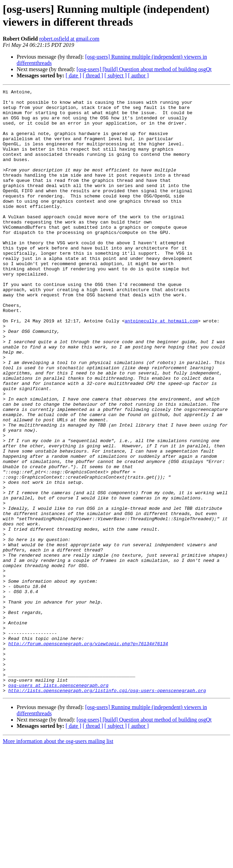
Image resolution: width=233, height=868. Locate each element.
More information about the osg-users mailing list (58, 862)
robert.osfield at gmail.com (69, 39)
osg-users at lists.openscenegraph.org (59, 805)
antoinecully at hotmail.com (161, 368)
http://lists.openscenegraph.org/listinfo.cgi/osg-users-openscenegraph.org (107, 811)
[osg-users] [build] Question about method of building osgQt (144, 69)
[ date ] (73, 75)
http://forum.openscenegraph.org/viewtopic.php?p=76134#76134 (88, 755)
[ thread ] (93, 75)
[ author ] (139, 75)
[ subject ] (116, 75)
